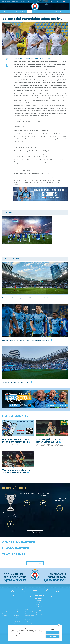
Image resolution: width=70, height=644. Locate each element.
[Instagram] (61, 1)
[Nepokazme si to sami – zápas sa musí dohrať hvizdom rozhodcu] (35, 278)
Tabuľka (5, 602)
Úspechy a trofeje (17, 588)
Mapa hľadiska (29, 610)
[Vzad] (3, 505)
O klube (16, 595)
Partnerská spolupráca (17, 609)
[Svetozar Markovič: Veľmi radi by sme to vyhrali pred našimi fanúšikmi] (35, 320)
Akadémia (36, 12)
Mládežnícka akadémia (17, 621)
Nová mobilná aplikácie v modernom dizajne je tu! (16, 441)
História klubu (35, 519)
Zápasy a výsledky (5, 599)
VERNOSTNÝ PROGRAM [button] (46, 12)
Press (8, 1)
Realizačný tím (6, 587)
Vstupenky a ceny (28, 586)
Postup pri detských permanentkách (40, 607)
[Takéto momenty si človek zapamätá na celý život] (18, 459)
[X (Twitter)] (55, 1)
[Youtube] (58, 1)
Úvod (4, 12)
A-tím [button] (19, 12)
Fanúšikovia (14, 437)
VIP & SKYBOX (29, 598)
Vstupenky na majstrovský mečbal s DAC (17, 382)
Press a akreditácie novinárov (16, 602)
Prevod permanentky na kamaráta (40, 601)
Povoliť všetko (53, 637)
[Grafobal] (24, 538)
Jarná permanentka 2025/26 (28, 591)
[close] (59, 625)
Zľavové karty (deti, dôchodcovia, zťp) (29, 602)
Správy (29, 12)
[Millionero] (46, 538)
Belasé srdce (26, 1)
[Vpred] (67, 505)
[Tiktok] (61, 4)
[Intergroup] (27, 545)
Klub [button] (8, 12)
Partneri (16, 606)
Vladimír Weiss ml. (20, 468)
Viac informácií (14, 635)
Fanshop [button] (63, 12)
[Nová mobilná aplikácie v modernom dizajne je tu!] (18, 428)
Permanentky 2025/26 (29, 595)
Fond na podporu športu (17, 625)
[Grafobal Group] (44, 545)
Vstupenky (12, 380)
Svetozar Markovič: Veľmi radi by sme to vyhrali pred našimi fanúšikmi (27, 340)
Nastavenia (53, 629)
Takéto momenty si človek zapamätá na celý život (16, 471)
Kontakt (16, 598)
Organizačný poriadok (17, 617)
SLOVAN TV (56, 12)
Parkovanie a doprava (28, 613)
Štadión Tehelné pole (18, 613)
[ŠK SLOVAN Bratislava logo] (35, 5)
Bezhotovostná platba (29, 607)
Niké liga (11, 296)
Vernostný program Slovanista (28, 618)
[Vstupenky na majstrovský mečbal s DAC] (35, 363)
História (16, 585)
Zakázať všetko (53, 633)
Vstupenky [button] (14, 12)
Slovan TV (47, 437)
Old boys (16, 593)
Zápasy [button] (24, 12)
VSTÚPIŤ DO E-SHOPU (52, 586)
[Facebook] (52, 1)
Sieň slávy (16, 591)
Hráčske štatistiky (5, 590)
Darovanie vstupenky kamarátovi (28, 624)
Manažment (17, 596)
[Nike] (35, 532)
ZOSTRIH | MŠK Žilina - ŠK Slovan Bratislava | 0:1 (50, 441)
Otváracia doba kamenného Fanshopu (51, 591)
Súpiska (5, 585)
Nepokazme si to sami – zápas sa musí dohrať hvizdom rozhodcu (25, 298)
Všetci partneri (35, 550)
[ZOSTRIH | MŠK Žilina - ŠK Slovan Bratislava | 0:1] (52, 428)
